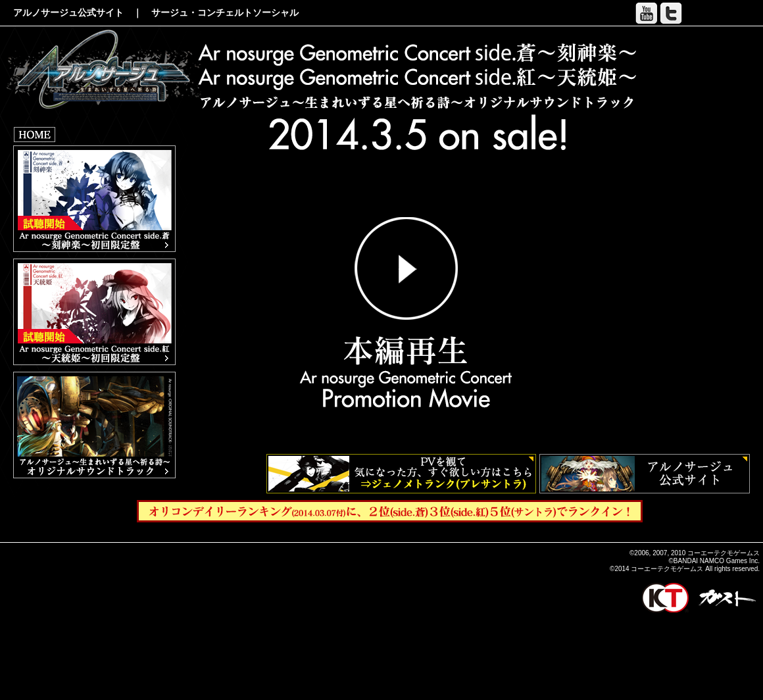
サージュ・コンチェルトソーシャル (225, 12)
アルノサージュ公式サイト (68, 12)
